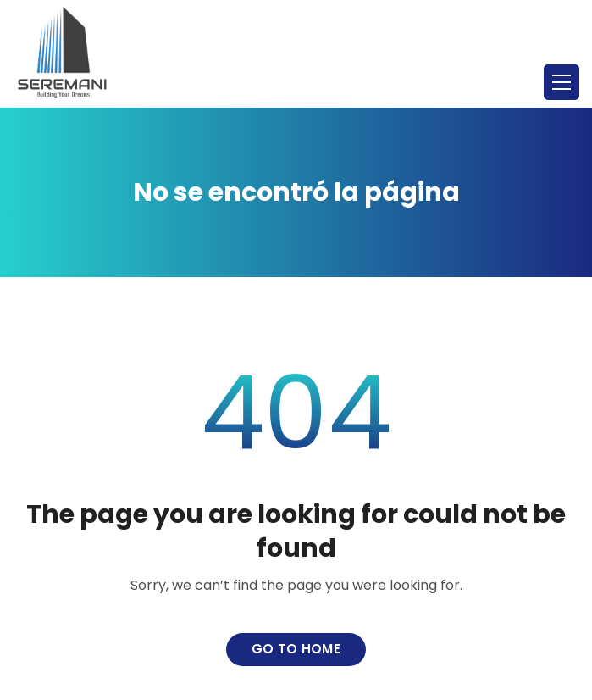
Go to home (296, 649)
